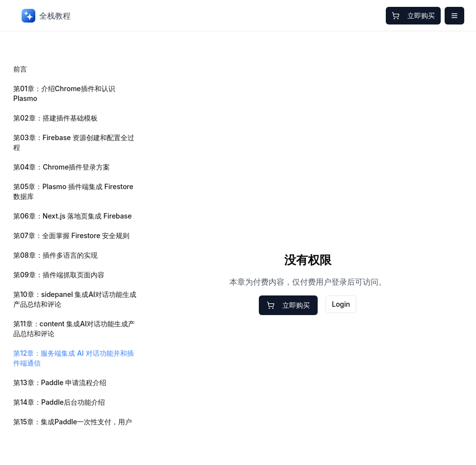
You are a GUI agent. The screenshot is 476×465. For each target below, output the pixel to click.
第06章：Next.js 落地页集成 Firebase (73, 216)
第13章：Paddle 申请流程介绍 (60, 382)
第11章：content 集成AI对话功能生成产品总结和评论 (74, 329)
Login (341, 304)
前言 (20, 69)
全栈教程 (46, 16)
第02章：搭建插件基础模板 (55, 118)
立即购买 (413, 15)
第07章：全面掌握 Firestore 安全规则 (71, 235)
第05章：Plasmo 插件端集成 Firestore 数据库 (73, 191)
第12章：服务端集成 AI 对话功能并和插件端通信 (74, 358)
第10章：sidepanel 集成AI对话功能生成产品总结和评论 (75, 299)
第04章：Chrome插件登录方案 (62, 167)
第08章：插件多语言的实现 (55, 255)
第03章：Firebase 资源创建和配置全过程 (74, 142)
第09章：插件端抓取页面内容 (59, 275)
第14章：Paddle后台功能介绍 (59, 402)
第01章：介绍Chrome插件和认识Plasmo (64, 93)
